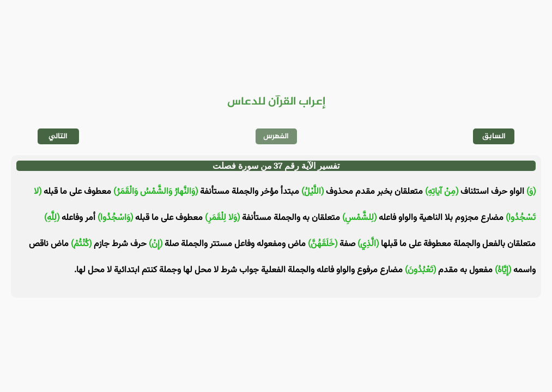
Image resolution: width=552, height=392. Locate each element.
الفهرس (276, 136)
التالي (58, 136)
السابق (494, 136)
